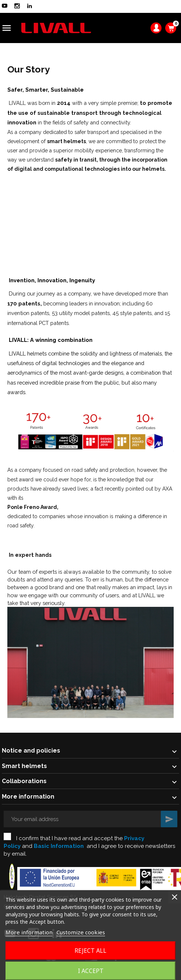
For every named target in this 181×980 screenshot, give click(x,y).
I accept (91, 971)
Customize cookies (81, 932)
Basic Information (59, 846)
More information (29, 932)
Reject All (90, 951)
